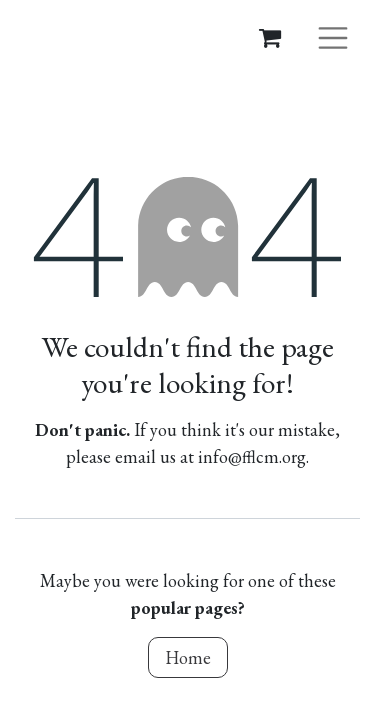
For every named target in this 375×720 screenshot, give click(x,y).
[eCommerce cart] (270, 37)
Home (188, 657)
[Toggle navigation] (333, 36)
